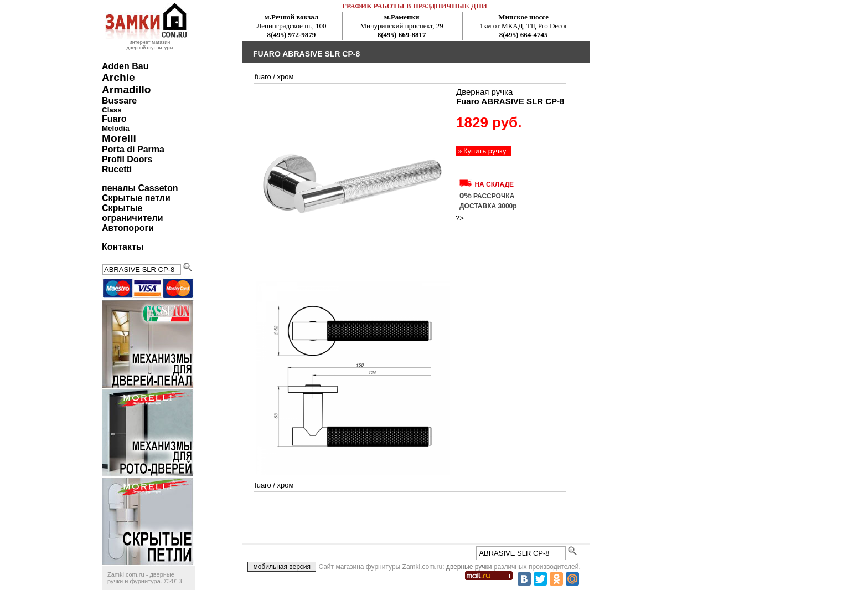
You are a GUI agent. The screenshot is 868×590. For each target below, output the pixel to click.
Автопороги (128, 228)
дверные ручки (469, 567)
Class (112, 110)
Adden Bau (125, 66)
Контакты (123, 247)
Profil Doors (127, 159)
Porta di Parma (133, 149)
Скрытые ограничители (132, 213)
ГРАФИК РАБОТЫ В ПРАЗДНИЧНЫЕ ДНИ (415, 6)
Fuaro (114, 119)
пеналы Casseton (140, 188)
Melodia (116, 128)
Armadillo (126, 89)
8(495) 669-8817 (402, 35)
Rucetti (117, 169)
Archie (118, 77)
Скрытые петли (136, 198)
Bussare (119, 101)
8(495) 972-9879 (292, 35)
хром (286, 77)
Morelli (119, 138)
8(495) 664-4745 (524, 35)
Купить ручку (485, 151)
